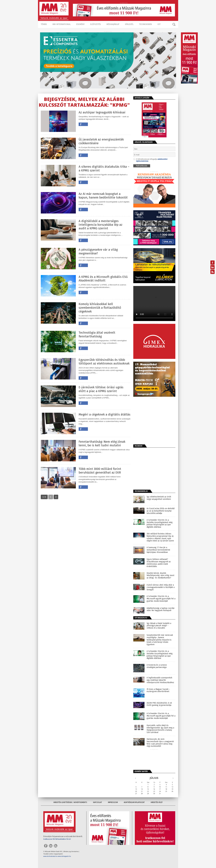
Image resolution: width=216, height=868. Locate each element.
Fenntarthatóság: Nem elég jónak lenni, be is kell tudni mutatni (102, 444)
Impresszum (113, 802)
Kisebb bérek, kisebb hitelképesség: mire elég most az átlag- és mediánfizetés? (160, 576)
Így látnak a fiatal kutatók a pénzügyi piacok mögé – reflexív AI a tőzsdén (159, 626)
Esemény (80, 24)
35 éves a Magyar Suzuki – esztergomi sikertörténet (158, 690)
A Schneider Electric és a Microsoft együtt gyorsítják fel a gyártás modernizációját (161, 599)
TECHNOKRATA (145, 24)
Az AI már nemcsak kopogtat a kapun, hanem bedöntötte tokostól (103, 196)
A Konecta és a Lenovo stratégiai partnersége (157, 666)
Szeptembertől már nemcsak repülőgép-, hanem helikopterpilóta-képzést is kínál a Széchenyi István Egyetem (160, 640)
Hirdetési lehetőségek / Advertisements (70, 802)
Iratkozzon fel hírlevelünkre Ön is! (57, 839)
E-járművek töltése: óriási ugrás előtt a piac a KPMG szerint (101, 389)
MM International (61, 24)
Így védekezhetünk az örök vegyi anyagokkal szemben (159, 498)
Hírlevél (129, 24)
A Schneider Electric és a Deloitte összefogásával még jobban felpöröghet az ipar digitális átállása (160, 524)
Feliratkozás (142, 166)
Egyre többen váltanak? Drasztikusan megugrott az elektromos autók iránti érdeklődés (159, 563)
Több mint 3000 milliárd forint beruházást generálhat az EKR (100, 471)
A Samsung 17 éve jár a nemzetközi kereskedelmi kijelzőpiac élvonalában (158, 550)
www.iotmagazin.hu (64, 856)
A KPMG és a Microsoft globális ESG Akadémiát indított (103, 279)
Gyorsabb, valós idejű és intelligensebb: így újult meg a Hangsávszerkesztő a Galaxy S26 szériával (160, 729)
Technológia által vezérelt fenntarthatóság (97, 334)
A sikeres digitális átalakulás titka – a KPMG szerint (104, 168)
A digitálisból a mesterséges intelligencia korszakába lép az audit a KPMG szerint (101, 225)
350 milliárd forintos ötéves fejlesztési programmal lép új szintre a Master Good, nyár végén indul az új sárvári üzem (160, 537)
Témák (44, 24)
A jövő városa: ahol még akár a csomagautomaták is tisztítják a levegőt (161, 587)
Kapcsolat (97, 802)
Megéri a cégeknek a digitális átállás (104, 415)
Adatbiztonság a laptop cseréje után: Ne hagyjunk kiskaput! (161, 609)
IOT (159, 24)
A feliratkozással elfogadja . (150, 160)
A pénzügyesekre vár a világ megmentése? (98, 251)
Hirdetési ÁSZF (157, 802)
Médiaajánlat (113, 24)
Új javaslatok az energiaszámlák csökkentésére (101, 141)
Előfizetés (95, 24)
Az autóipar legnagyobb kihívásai (102, 112)
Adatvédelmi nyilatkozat (134, 802)
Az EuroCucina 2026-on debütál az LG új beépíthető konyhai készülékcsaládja (161, 511)
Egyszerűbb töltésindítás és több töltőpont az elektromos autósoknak (104, 362)
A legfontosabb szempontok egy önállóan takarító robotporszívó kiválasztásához (160, 680)
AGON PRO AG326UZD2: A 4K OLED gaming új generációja (159, 704)
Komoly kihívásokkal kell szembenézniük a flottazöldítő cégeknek (100, 308)
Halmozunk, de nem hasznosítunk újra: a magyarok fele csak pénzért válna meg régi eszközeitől (160, 743)
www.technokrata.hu (50, 856)
